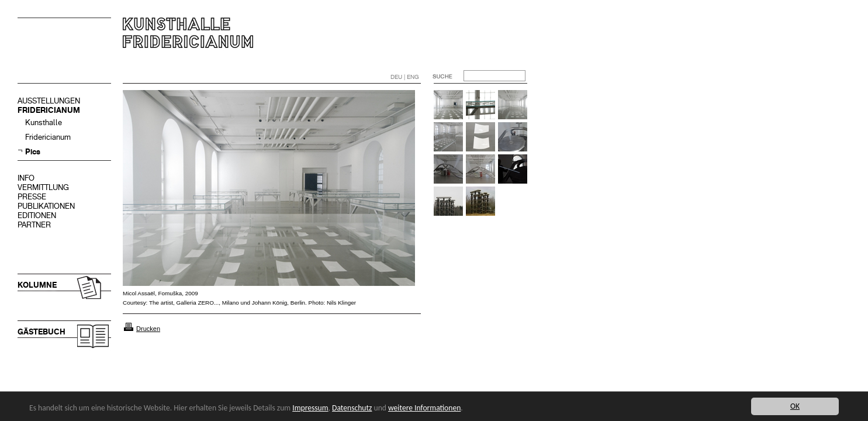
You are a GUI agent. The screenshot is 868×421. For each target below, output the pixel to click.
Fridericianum (48, 137)
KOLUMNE (37, 285)
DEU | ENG (405, 77)
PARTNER (34, 225)
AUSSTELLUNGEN (49, 101)
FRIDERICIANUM (49, 110)
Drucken (148, 329)
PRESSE (32, 197)
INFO (26, 178)
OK (795, 406)
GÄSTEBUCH (42, 332)
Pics (33, 152)
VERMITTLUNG (43, 187)
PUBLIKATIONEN (46, 206)
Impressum (310, 408)
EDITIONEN (37, 215)
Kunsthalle (44, 122)
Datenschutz (352, 408)
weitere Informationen (424, 408)
